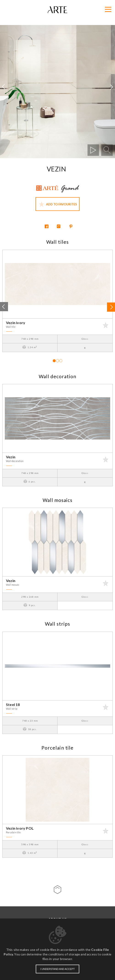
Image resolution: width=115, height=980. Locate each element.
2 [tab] (57, 361)
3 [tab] (61, 361)
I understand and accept (57, 969)
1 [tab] (54, 361)
